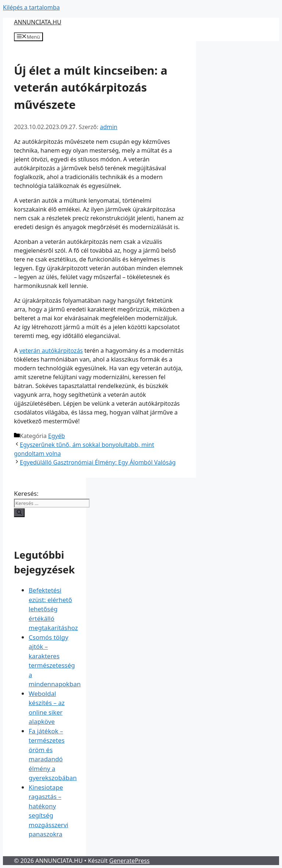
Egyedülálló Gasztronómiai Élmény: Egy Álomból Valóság (98, 462)
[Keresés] (19, 513)
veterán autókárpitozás (51, 351)
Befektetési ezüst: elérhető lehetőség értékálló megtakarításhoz (53, 609)
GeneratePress (130, 861)
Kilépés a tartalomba (31, 7)
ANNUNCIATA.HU (38, 22)
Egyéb (57, 436)
